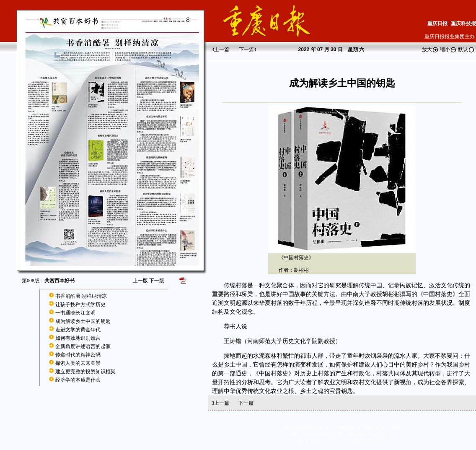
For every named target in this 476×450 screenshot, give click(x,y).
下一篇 (248, 49)
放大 (430, 49)
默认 (466, 49)
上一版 (140, 281)
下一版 (157, 281)
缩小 (448, 49)
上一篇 (220, 49)
